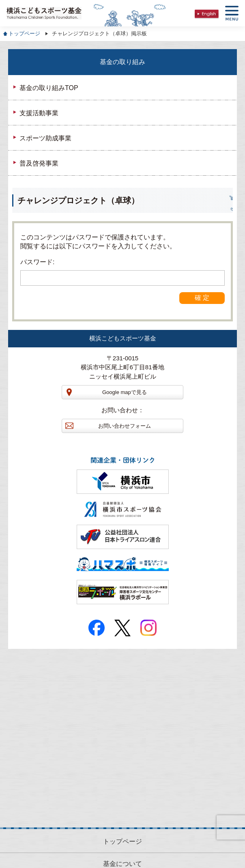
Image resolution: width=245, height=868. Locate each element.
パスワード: (122, 272)
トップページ (24, 33)
